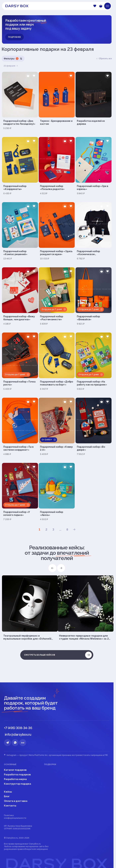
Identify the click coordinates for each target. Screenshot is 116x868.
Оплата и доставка (16, 801)
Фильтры (13, 59)
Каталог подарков (15, 770)
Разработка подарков (17, 775)
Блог (7, 796)
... (60, 529)
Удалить (17, 66)
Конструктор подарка (18, 784)
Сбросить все (104, 59)
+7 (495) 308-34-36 (18, 728)
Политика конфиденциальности (15, 817)
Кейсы (8, 792)
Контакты (10, 806)
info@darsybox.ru (18, 734)
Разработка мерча (15, 779)
